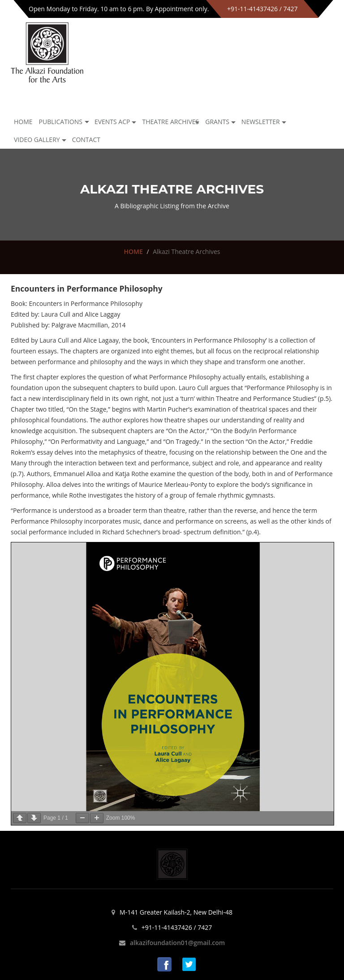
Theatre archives (170, 122)
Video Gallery (37, 140)
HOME (133, 251)
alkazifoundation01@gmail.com (177, 943)
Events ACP (112, 122)
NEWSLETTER (261, 122)
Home (23, 122)
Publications (61, 122)
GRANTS (217, 122)
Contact (86, 140)
